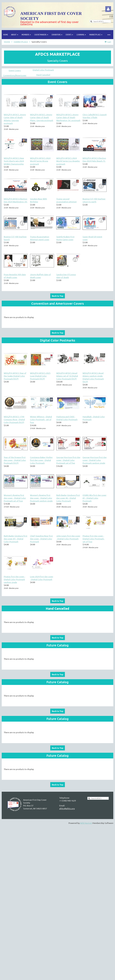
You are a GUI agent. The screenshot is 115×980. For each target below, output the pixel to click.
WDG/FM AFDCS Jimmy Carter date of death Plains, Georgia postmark (42, 117)
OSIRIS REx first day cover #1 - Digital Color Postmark (95, 498)
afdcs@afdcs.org (67, 808)
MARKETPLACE (21, 42)
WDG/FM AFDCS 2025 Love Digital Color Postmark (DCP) (40, 376)
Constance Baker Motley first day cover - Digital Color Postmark (41, 460)
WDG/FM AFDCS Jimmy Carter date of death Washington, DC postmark (68, 117)
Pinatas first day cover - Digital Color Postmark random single (15, 579)
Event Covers (15, 70)
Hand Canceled (43, 75)
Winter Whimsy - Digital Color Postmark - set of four (41, 419)
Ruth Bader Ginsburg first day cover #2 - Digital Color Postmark (68, 498)
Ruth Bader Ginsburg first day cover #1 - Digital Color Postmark (16, 539)
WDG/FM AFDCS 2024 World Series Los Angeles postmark (68, 161)
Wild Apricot (86, 823)
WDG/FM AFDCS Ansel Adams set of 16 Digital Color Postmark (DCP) (67, 376)
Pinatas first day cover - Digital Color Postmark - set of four (94, 539)
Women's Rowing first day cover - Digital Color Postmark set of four (15, 498)
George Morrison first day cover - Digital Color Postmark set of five (68, 460)
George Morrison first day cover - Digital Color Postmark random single (95, 460)
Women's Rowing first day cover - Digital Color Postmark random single (41, 498)
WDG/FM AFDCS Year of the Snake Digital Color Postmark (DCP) (15, 376)
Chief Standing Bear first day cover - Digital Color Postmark (41, 539)
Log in (108, 9)
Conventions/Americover (15, 75)
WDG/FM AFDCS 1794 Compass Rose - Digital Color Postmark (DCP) (14, 419)
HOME (7, 42)
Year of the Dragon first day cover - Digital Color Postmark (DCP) (15, 460)
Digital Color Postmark (43, 70)
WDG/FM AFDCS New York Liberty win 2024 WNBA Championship (14, 161)
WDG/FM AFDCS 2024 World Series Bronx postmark (40, 161)
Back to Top (58, 296)
